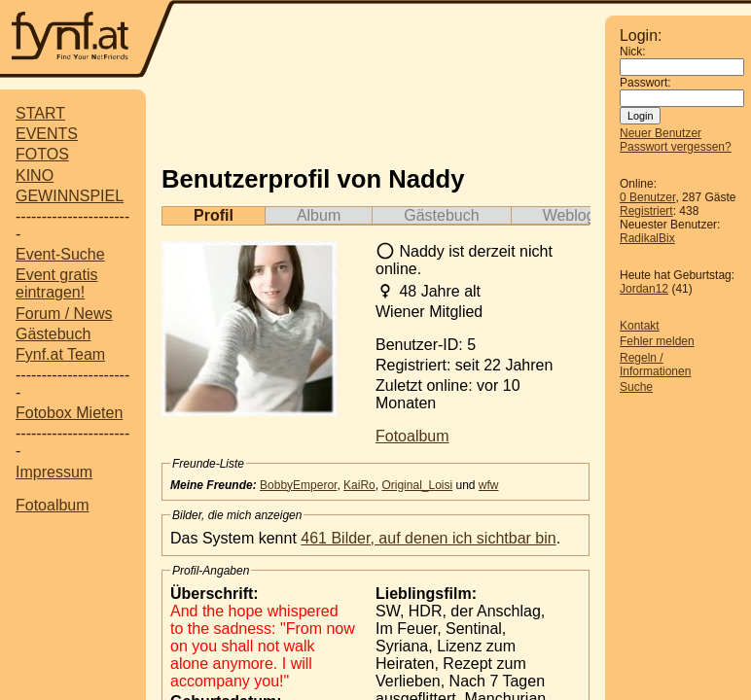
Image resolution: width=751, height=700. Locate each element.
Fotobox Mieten (69, 413)
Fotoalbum (53, 505)
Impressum (54, 472)
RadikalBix (647, 238)
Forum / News (64, 314)
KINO (35, 175)
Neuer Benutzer (661, 133)
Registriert (646, 211)
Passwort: (645, 83)
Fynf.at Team (60, 354)
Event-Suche (60, 254)
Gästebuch (53, 334)
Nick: (633, 52)
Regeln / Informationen (655, 365)
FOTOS (42, 154)
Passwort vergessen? (676, 147)
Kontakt (640, 326)
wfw (489, 485)
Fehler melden (657, 341)
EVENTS (47, 134)
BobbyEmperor (298, 485)
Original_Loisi (417, 485)
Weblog (569, 215)
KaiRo (359, 485)
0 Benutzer (647, 197)
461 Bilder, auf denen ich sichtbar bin (428, 538)
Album (319, 215)
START (40, 113)
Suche (636, 387)
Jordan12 (644, 289)
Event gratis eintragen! (56, 283)
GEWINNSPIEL (70, 196)
